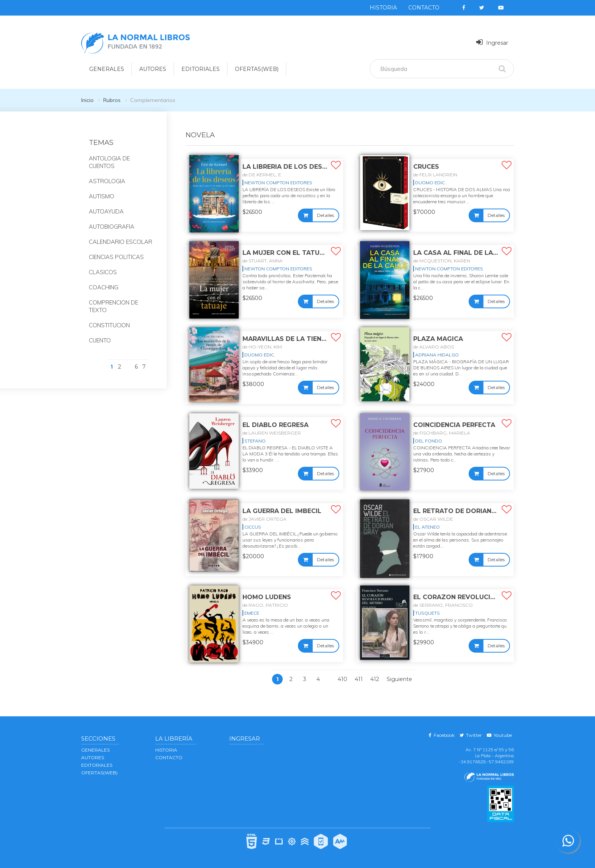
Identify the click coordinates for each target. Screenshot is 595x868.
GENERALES (95, 750)
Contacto (424, 8)
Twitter (471, 735)
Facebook (442, 735)
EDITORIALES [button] (201, 69)
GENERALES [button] (107, 69)
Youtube (499, 735)
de (262, 175)
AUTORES (93, 757)
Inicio (87, 100)
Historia (383, 8)
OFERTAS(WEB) (257, 69)
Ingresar (492, 42)
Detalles (325, 215)
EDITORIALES (97, 765)
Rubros (112, 100)
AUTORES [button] (153, 69)
